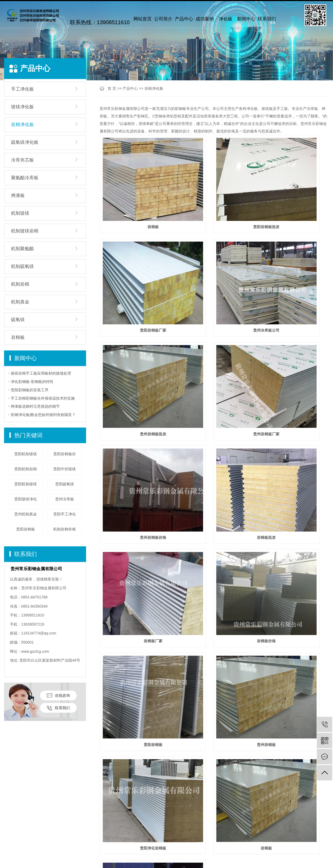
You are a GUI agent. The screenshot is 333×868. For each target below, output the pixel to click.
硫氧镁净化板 (25, 142)
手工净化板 (22, 89)
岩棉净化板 (22, 125)
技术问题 (100, 840)
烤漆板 (18, 196)
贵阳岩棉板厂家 (293, 198)
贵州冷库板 (65, 499)
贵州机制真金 (26, 514)
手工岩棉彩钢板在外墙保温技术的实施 (43, 398)
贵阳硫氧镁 (65, 484)
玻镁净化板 (22, 107)
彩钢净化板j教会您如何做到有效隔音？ (43, 415)
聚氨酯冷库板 (25, 178)
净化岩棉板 (293, 498)
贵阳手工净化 (65, 514)
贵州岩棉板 (293, 423)
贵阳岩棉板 (26, 529)
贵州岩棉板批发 (214, 273)
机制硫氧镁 (22, 266)
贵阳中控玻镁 (65, 469)
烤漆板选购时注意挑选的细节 (35, 406)
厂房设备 (12, 849)
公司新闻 (100, 824)
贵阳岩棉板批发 (214, 198)
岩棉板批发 (214, 348)
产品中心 (184, 19)
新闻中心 (246, 19)
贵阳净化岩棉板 (136, 498)
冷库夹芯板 (22, 160)
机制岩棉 (20, 284)
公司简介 (163, 19)
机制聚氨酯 (22, 249)
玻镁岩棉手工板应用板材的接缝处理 (41, 373)
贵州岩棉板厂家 (293, 273)
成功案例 (205, 19)
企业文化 (12, 832)
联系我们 (267, 19)
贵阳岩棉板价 (65, 454)
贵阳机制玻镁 (26, 454)
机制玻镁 (20, 213)
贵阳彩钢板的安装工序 (30, 390)
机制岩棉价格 (65, 529)
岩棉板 (18, 337)
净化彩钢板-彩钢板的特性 (32, 382)
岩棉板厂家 (293, 348)
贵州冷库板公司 (136, 273)
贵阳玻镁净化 (26, 499)
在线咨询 (58, 696)
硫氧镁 (18, 320)
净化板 (226, 19)
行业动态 (100, 832)
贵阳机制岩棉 (26, 469)
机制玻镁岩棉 (25, 231)
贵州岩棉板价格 (136, 348)
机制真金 (20, 302)
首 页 (112, 88)
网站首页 (143, 19)
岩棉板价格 (136, 423)
